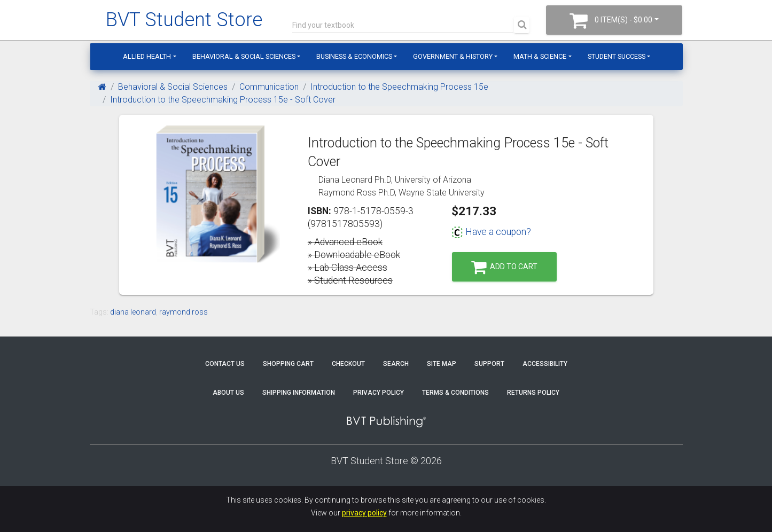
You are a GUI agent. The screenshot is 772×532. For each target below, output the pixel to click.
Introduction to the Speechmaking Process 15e (399, 87)
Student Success (617, 56)
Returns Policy (533, 393)
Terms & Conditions (455, 393)
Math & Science (540, 56)
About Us (228, 393)
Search (396, 364)
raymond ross (184, 312)
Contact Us (225, 364)
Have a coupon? (491, 232)
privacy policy (364, 513)
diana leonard (133, 312)
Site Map (442, 364)
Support (489, 364)
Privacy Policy (379, 393)
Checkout (348, 364)
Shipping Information (299, 393)
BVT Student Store (184, 20)
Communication (269, 87)
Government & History (453, 56)
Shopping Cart (288, 364)
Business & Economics (354, 56)
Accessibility (545, 364)
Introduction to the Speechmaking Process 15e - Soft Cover (223, 100)
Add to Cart (504, 267)
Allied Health (147, 56)
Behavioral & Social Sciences (244, 56)
